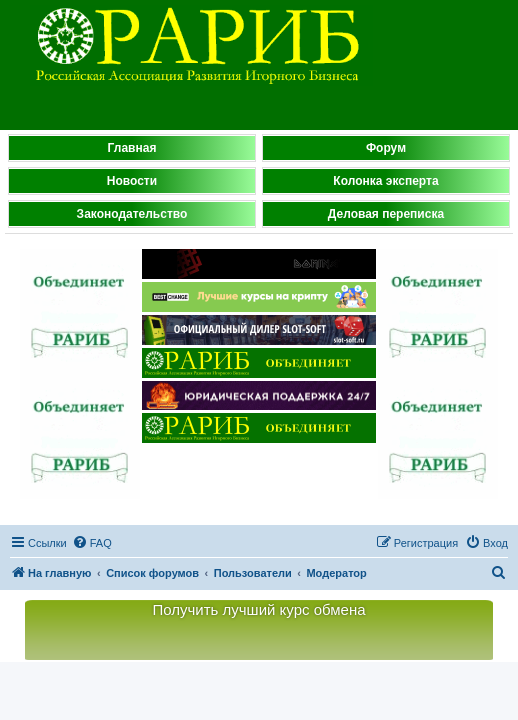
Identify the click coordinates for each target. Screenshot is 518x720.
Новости (132, 181)
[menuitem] (92, 543)
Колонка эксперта (385, 181)
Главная (132, 148)
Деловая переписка (386, 214)
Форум (386, 148)
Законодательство (132, 214)
